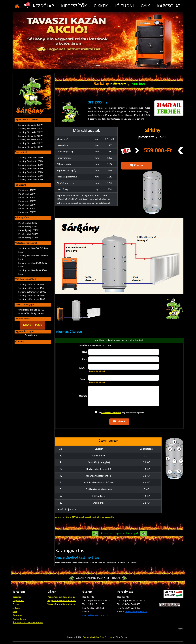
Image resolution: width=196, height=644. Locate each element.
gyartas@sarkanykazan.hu (95, 615)
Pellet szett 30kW (27, 198)
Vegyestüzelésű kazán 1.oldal (62, 597)
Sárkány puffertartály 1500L (32, 296)
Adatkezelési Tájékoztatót (111, 413)
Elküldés (119, 422)
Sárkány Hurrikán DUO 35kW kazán (33, 265)
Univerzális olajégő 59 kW (31, 314)
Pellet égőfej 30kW (28, 223)
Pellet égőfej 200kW (28, 234)
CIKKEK (101, 6)
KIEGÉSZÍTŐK (74, 6)
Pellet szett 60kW (27, 209)
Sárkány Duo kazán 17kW (31, 158)
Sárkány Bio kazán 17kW (30, 125)
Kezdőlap (17, 597)
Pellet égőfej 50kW (28, 227)
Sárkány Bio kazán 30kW (30, 132)
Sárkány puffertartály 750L (32, 288)
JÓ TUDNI (124, 6)
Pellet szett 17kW (27, 190)
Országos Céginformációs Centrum (98, 637)
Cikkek (16, 604)
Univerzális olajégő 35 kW (31, 310)
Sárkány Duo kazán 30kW (31, 165)
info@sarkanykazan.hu (136, 612)
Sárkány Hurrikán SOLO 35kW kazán (33, 250)
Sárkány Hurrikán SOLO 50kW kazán (33, 258)
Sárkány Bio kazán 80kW (30, 147)
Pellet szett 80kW (27, 212)
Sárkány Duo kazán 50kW (31, 172)
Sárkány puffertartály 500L (32, 285)
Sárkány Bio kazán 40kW (30, 136)
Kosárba (137, 166)
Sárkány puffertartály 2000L (32, 299)
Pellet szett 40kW (27, 201)
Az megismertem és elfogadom (121, 413)
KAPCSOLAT (169, 6)
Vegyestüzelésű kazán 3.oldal (62, 604)
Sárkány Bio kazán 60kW (30, 143)
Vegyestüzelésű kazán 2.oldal (62, 601)
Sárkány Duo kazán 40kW (31, 169)
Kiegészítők (18, 601)
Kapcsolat (17, 615)
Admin (181, 629)
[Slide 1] (98, 65)
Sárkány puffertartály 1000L (32, 292)
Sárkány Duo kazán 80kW (31, 180)
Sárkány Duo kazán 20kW (31, 161)
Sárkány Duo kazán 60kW (31, 176)
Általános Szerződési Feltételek (28, 623)
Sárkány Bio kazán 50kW (30, 140)
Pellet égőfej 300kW (28, 238)
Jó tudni (16, 608)
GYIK (145, 6)
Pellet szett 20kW (27, 194)
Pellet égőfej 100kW (28, 230)
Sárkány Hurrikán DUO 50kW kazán (33, 272)
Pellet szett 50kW (27, 205)
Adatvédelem (19, 619)
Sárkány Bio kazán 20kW (30, 129)
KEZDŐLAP (43, 6)
